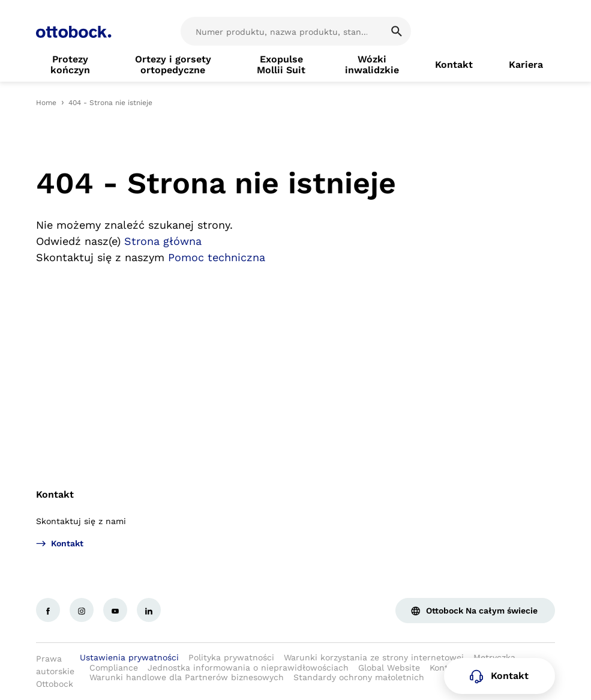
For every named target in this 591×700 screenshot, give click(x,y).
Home (46, 103)
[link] (70, 65)
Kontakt (55, 494)
